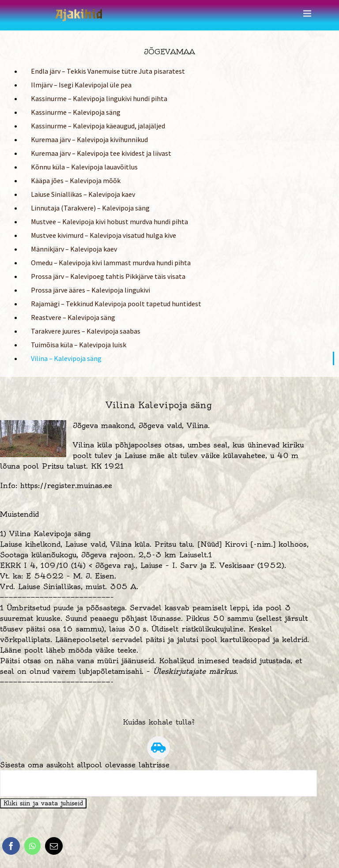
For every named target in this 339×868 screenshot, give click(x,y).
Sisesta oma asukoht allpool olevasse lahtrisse (85, 765)
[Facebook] (11, 846)
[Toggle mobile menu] (308, 13)
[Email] (54, 846)
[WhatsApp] (32, 846)
